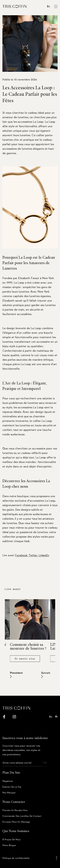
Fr (56, 717)
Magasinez (8, 781)
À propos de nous (11, 840)
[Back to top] (57, 858)
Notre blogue (9, 845)
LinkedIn (44, 555)
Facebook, (21, 555)
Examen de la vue (12, 787)
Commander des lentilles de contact (22, 816)
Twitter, (33, 555)
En (49, 6)
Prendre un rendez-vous (15, 810)
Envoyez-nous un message (16, 822)
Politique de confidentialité (16, 858)
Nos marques (9, 793)
